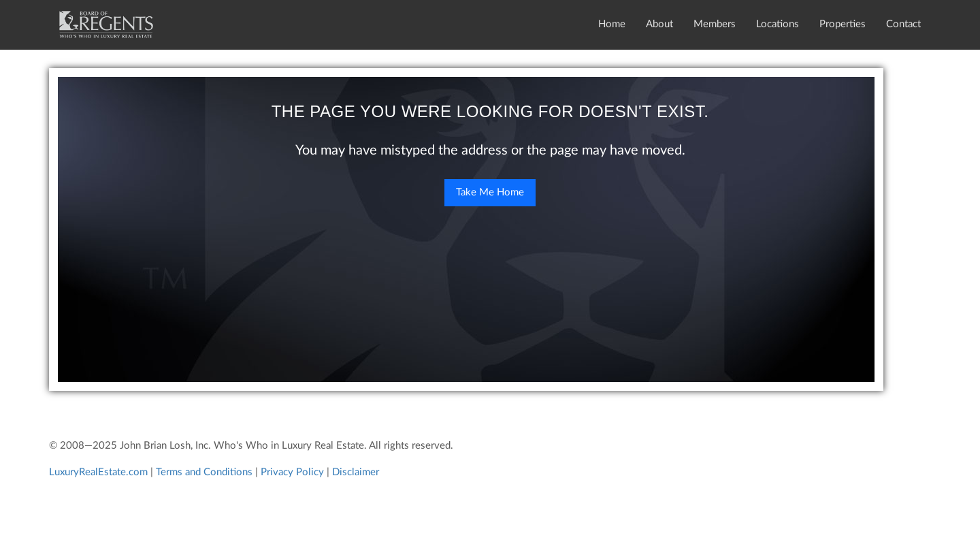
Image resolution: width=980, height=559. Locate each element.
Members (715, 24)
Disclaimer (356, 472)
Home (612, 24)
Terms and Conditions (204, 472)
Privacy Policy (292, 472)
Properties (843, 24)
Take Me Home (490, 192)
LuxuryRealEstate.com (98, 472)
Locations (778, 24)
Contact (903, 24)
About (659, 24)
